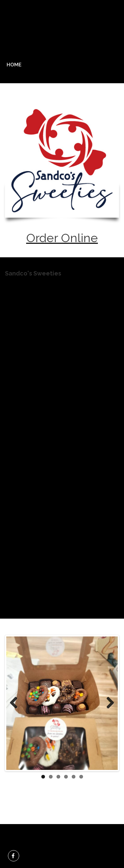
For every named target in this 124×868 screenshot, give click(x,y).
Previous (16, 703)
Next (108, 703)
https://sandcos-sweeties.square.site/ (57, 537)
